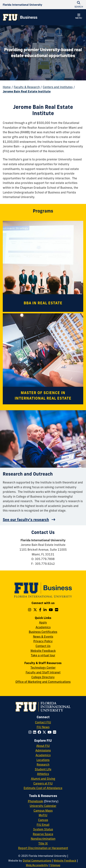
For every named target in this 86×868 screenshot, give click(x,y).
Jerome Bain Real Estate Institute (27, 91)
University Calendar (43, 806)
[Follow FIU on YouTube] (50, 732)
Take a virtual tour (43, 655)
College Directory (43, 677)
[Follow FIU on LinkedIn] (35, 732)
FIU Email (43, 825)
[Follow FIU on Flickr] (55, 732)
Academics (43, 627)
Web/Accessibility (37, 865)
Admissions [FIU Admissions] (43, 750)
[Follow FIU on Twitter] (45, 732)
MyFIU (43, 815)
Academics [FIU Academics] (43, 755)
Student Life (43, 769)
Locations (43, 760)
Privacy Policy (43, 641)
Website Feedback (43, 651)
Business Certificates (43, 632)
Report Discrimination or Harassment (43, 848)
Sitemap (55, 865)
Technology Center (43, 668)
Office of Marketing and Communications (43, 682)
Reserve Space (43, 834)
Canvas (43, 820)
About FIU (43, 746)
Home (7, 87)
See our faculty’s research (26, 520)
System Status (43, 829)
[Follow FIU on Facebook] (40, 732)
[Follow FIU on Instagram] (31, 732)
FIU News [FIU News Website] (43, 727)
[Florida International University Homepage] (22, 5)
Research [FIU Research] (43, 764)
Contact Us (43, 646)
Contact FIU (43, 722)
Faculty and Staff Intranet (43, 672)
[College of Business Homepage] (20, 17)
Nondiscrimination (43, 839)
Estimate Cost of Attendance (43, 788)
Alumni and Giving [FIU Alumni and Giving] (43, 779)
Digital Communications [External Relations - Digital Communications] (37, 861)
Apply (43, 622)
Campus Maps (43, 811)
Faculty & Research (27, 87)
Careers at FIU (43, 783)
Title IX (43, 843)
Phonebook (35, 801)
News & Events (43, 637)
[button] (79, 17)
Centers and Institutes (58, 87)
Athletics (43, 774)
